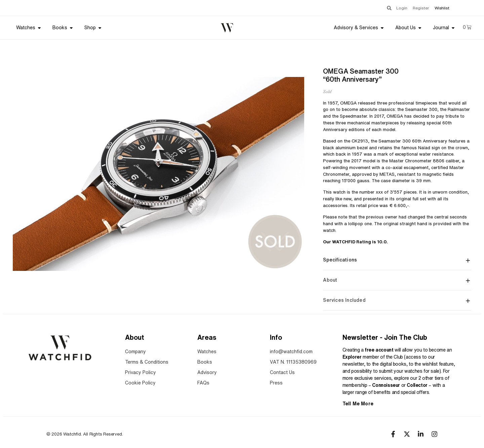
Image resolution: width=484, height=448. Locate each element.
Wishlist (442, 8)
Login (397, 8)
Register (419, 8)
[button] (383, 8)
